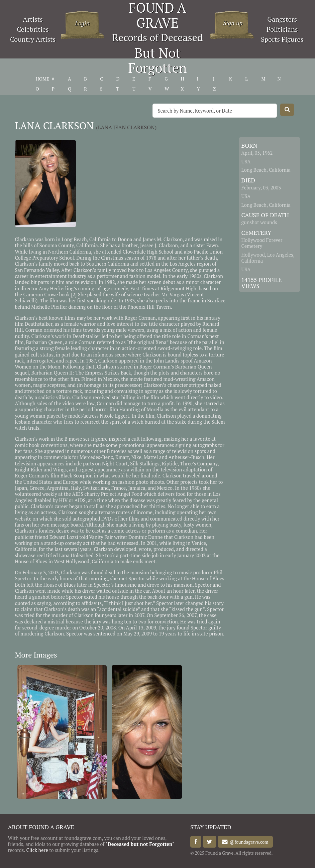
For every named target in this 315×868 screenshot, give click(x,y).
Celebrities (33, 29)
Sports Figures (282, 39)
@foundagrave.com (248, 842)
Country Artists (33, 39)
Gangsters (282, 19)
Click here (37, 850)
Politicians (282, 29)
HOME (43, 79)
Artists (33, 19)
